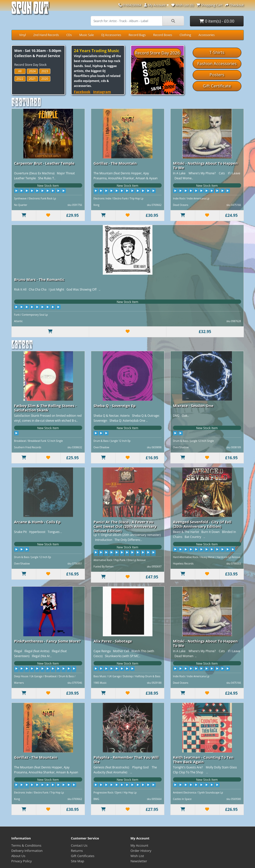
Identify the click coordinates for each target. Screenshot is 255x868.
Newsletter (139, 861)
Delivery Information (27, 851)
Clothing (185, 35)
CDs (69, 35)
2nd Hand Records (46, 35)
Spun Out (30, 10)
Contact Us (79, 845)
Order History (141, 851)
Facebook (82, 92)
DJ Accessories (111, 35)
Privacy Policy (22, 861)
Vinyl (23, 35)
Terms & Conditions (26, 845)
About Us (18, 856)
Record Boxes (163, 35)
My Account (140, 845)
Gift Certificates (83, 856)
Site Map (78, 861)
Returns (77, 851)
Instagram (102, 92)
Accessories (207, 35)
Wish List (137, 856)
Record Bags (137, 35)
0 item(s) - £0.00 (217, 21)
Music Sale (87, 35)
